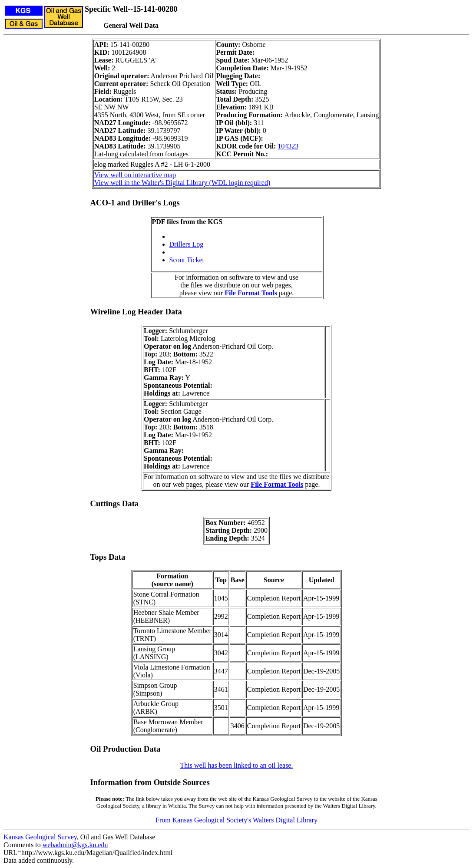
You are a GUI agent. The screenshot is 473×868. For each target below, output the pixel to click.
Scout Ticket (187, 260)
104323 (288, 146)
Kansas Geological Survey (40, 837)
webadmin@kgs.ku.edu (75, 845)
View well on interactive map (135, 175)
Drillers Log (187, 244)
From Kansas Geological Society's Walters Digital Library (236, 820)
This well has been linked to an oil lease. (237, 765)
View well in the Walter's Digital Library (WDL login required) (182, 183)
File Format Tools (251, 293)
